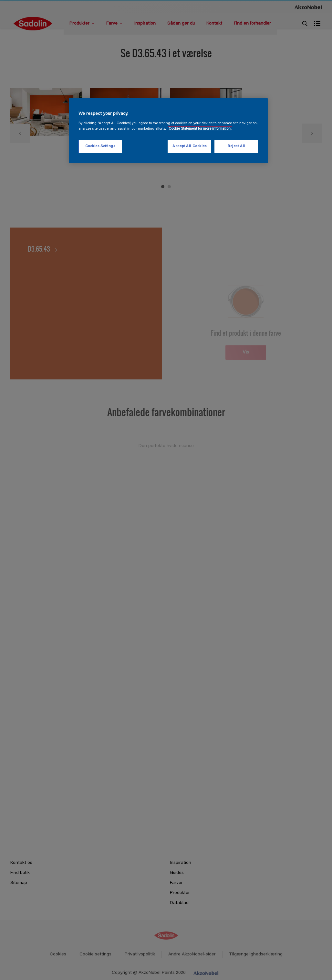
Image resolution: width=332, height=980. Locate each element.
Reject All (236, 146)
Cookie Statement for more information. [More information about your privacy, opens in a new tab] (200, 129)
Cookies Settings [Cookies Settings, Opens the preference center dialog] (100, 146)
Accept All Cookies (189, 146)
